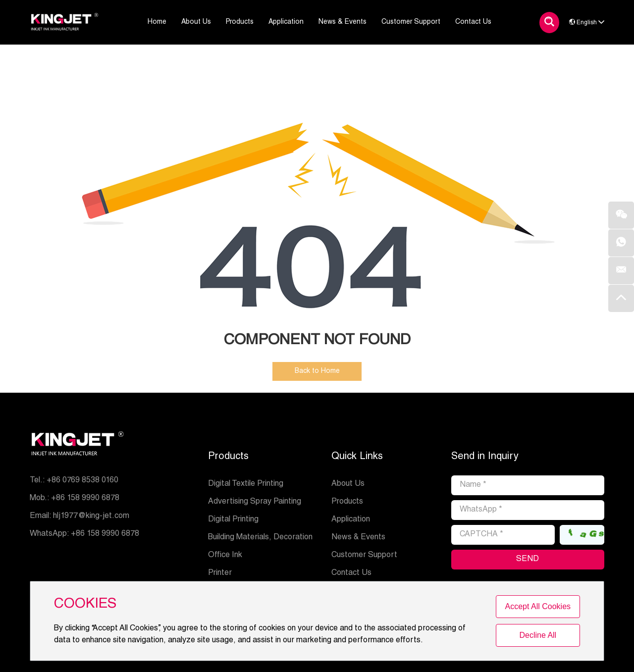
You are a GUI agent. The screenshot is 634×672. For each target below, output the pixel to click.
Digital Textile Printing (246, 484)
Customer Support (364, 556)
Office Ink (225, 556)
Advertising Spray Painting (255, 502)
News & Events (358, 538)
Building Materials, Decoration (260, 538)
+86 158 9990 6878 (105, 534)
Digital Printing (233, 520)
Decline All (538, 635)
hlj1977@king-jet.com (91, 517)
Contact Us (351, 573)
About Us (348, 484)
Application (351, 520)
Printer (220, 573)
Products (228, 457)
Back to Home (317, 371)
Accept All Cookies (538, 606)
